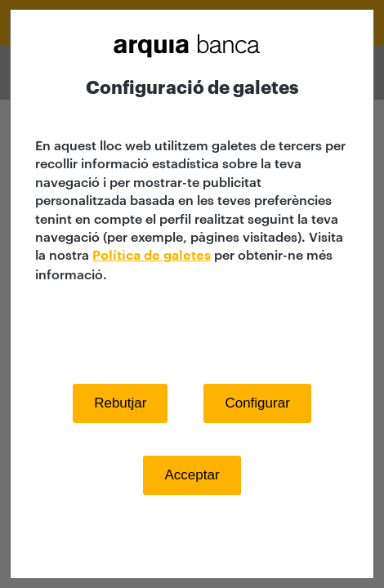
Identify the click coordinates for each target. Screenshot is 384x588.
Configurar (257, 403)
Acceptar (192, 475)
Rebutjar (120, 403)
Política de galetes (152, 256)
